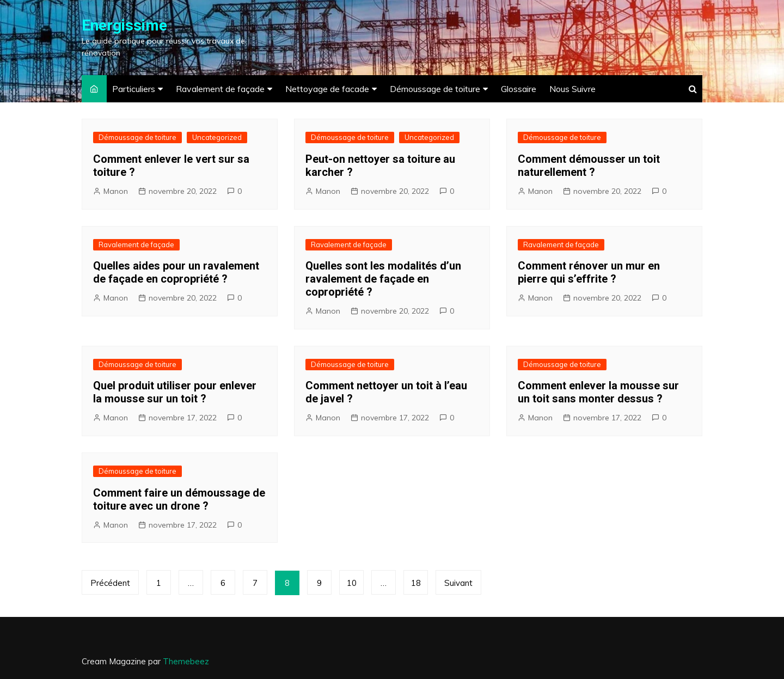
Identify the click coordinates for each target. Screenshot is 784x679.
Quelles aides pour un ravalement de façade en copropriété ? (176, 272)
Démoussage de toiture (435, 89)
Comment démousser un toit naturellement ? (589, 166)
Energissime (124, 25)
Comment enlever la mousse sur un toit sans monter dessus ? (598, 392)
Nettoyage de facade (327, 89)
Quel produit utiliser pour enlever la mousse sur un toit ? (175, 392)
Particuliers (134, 89)
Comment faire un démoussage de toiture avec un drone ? (179, 499)
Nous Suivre (572, 89)
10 (352, 583)
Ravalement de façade (220, 89)
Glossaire (519, 89)
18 (416, 583)
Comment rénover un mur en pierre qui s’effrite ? (589, 272)
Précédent (110, 583)
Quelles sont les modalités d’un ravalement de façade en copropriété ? (383, 279)
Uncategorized (217, 137)
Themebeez (186, 661)
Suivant (458, 583)
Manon (116, 191)
